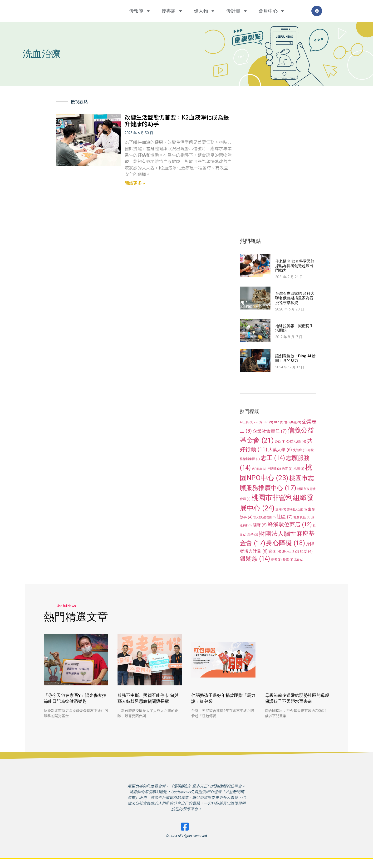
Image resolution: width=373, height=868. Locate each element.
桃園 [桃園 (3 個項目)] (299, 469)
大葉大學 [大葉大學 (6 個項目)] (280, 450)
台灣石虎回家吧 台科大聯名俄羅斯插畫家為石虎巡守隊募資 (295, 298)
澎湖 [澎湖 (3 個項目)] (281, 509)
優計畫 (237, 11)
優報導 (140, 11)
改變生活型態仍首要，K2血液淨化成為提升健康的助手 (177, 120)
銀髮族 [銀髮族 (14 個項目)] (255, 559)
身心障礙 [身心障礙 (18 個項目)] (286, 543)
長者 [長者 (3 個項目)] (276, 560)
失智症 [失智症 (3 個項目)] (300, 450)
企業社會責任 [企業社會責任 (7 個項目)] (270, 431)
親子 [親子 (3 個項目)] (253, 535)
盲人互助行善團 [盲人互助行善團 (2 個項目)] (265, 517)
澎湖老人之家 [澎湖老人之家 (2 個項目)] (297, 510)
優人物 (205, 11)
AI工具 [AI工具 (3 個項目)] (247, 422)
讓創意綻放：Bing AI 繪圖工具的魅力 (295, 358)
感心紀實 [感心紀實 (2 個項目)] (259, 469)
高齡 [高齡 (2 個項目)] (299, 560)
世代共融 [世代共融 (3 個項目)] (293, 422)
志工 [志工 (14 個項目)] (273, 458)
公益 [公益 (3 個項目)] (280, 441)
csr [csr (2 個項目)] (258, 422)
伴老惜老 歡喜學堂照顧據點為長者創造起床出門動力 (295, 266)
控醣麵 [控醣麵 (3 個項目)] (274, 469)
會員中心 (272, 11)
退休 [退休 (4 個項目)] (275, 551)
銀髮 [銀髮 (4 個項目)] (306, 551)
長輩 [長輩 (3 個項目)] (288, 560)
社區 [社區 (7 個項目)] (285, 517)
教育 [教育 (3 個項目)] (287, 469)
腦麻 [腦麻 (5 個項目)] (260, 525)
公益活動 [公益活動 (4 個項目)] (296, 441)
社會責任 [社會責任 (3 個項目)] (302, 517)
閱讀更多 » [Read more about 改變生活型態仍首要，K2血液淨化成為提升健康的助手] (135, 183)
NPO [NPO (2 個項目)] (279, 422)
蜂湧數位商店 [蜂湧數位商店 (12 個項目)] (290, 524)
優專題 (172, 11)
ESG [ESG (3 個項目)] (268, 422)
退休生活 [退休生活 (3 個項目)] (291, 551)
